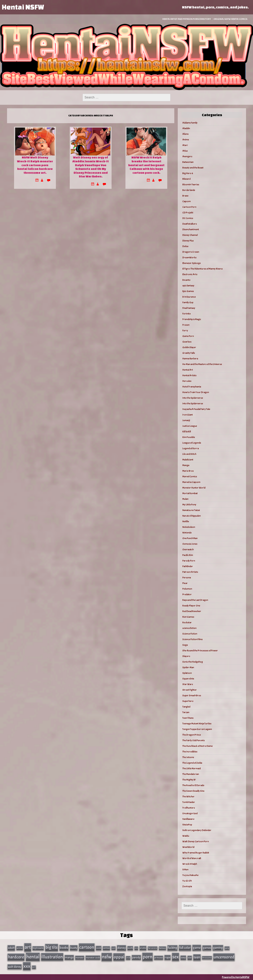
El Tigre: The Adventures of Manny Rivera (202, 269)
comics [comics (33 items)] (106, 948)
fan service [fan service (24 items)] (153, 948)
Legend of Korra (191, 448)
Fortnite (186, 314)
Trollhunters (189, 808)
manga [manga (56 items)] (69, 957)
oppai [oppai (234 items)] (119, 957)
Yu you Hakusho (190, 875)
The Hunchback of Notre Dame (197, 746)
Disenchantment (191, 229)
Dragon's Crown (191, 252)
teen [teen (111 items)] (197, 957)
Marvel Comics (190, 476)
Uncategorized (190, 813)
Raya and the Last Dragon (195, 600)
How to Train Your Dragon (196, 392)
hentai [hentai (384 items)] (33, 957)
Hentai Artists (189, 375)
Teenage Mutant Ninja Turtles (197, 724)
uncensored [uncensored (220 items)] (224, 957)
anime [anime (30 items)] (20, 948)
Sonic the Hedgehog (193, 662)
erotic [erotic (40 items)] (143, 948)
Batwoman (188, 162)
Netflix (186, 521)
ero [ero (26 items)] (136, 948)
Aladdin (186, 128)
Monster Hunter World (194, 488)
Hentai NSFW (23, 7)
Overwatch (188, 549)
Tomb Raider (189, 802)
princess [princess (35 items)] (159, 957)
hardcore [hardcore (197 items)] (16, 957)
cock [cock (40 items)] (99, 948)
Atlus (185, 151)
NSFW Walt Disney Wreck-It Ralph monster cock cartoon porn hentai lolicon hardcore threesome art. (35, 165)
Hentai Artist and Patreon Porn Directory (187, 19)
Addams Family (190, 123)
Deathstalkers (190, 224)
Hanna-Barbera (190, 359)
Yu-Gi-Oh (187, 881)
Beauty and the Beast (193, 168)
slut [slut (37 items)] (190, 957)
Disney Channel (190, 235)
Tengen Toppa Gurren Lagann (197, 729)
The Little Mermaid (192, 768)
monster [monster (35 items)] (80, 957)
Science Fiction (190, 634)
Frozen (186, 325)
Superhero (188, 701)
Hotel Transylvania (192, 387)
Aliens (185, 134)
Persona (187, 578)
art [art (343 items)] (28, 947)
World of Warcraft (192, 858)
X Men (185, 870)
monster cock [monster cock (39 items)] (93, 957)
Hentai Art (188, 370)
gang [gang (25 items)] (227, 948)
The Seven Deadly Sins (193, 791)
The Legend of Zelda (192, 763)
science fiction (189, 628)
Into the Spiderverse (193, 398)
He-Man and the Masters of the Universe (202, 364)
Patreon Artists (190, 572)
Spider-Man (188, 667)
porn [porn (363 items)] (147, 957)
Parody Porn (189, 561)
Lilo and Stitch (189, 454)
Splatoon (187, 673)
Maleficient (188, 460)
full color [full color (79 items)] (185, 948)
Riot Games (188, 617)
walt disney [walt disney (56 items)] (15, 966)
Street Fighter (190, 690)
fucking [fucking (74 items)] (172, 948)
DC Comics (188, 218)
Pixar (185, 583)
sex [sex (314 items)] (176, 957)
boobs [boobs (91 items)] (64, 948)
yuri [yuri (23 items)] (34, 967)
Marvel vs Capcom (191, 482)
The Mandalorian (191, 774)
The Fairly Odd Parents (194, 740)
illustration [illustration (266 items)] (52, 957)
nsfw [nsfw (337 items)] (107, 957)
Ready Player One (191, 606)
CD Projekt (188, 213)
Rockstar (187, 622)
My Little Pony (189, 505)
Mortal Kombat (190, 493)
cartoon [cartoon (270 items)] (87, 947)
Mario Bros (188, 471)
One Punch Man (190, 538)
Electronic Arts (190, 274)
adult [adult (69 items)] (11, 948)
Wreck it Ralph (190, 864)
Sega (185, 645)
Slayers (186, 656)
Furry (185, 330)
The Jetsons (188, 757)
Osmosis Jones (190, 544)
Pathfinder (188, 566)
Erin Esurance (189, 297)
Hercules (187, 381)
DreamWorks (189, 258)
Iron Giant (188, 415)
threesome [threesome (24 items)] (207, 958)
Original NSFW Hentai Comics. (231, 19)
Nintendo (187, 533)
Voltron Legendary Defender (197, 830)
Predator (187, 594)
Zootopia (187, 886)
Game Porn (188, 336)
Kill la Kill (187, 432)
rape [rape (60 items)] (168, 957)
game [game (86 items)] (197, 948)
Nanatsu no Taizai (191, 510)
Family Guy (188, 302)
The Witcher (188, 797)
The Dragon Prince (192, 735)
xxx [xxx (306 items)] (27, 966)
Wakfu (186, 836)
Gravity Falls (189, 353)
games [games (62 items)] (207, 948)
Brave (185, 196)
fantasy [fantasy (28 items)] (162, 948)
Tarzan (186, 712)
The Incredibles (190, 752)
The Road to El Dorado (193, 785)
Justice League (190, 426)
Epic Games (188, 291)
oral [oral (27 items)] (128, 958)
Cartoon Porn (189, 207)
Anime (186, 140)
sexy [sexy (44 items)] (183, 957)
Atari (185, 145)
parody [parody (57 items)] (136, 957)
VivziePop (187, 825)
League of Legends (192, 443)
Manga (186, 465)
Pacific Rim (188, 555)
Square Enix (188, 679)
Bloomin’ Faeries (191, 185)
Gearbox (187, 342)
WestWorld (188, 847)
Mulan (185, 499)
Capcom (186, 201)
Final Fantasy (189, 308)
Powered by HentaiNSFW (236, 977)
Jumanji (186, 420)
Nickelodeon (189, 527)
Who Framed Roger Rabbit (196, 853)
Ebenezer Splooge (192, 263)
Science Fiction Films (192, 639)
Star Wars (188, 684)
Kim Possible (189, 437)
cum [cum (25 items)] (113, 948)
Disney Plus (188, 241)
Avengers (187, 156)
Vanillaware (188, 819)
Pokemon (187, 589)
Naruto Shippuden (192, 516)
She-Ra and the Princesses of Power (200, 651)
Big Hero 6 (188, 173)
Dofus (185, 246)
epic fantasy (188, 286)
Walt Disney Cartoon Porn (196, 841)
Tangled (186, 707)
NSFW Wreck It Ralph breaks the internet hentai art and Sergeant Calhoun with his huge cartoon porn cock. (146, 165)
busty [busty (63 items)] (74, 948)
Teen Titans (188, 718)
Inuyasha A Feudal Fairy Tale (196, 409)
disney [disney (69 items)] (121, 948)
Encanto (186, 280)
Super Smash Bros (192, 695)
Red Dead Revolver (192, 611)
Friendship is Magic (192, 319)
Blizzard (186, 179)
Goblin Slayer (189, 347)
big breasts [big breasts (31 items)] (38, 948)
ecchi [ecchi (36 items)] (130, 948)
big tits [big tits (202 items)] (52, 947)
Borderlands (189, 190)
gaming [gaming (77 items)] (218, 948)
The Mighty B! (189, 780)
